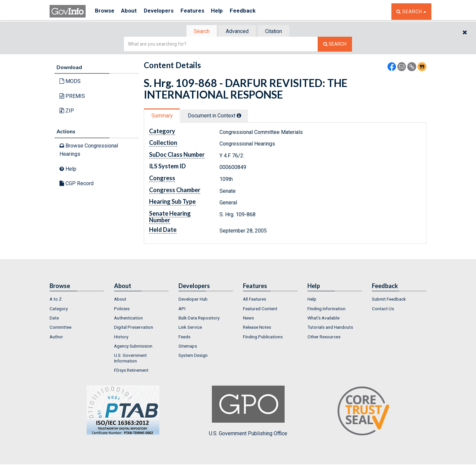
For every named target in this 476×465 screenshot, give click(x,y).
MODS (70, 82)
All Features (255, 300)
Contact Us (383, 309)
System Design (193, 356)
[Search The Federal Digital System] (335, 45)
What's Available (323, 318)
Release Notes (257, 328)
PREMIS (72, 97)
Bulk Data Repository (199, 318)
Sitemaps (188, 347)
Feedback (255, 11)
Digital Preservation (134, 328)
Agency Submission (133, 347)
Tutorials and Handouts (330, 328)
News (248, 318)
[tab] (199, 32)
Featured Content (260, 309)
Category (59, 309)
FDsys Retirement (131, 371)
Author (56, 337)
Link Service (190, 328)
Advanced (237, 32)
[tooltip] (243, 116)
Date (54, 318)
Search (198, 32)
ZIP (67, 111)
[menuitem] (77, 300)
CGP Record (77, 184)
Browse (105, 11)
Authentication (128, 318)
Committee (60, 328)
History (121, 337)
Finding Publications (263, 337)
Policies (122, 309)
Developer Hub (193, 300)
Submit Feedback (389, 300)
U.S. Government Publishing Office (248, 412)
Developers (164, 11)
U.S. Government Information (130, 359)
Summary (163, 116)
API (182, 309)
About (132, 11)
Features (200, 11)
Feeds (184, 337)
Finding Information (326, 309)
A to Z (56, 300)
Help (227, 11)
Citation (276, 32)
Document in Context (219, 116)
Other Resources (324, 337)
